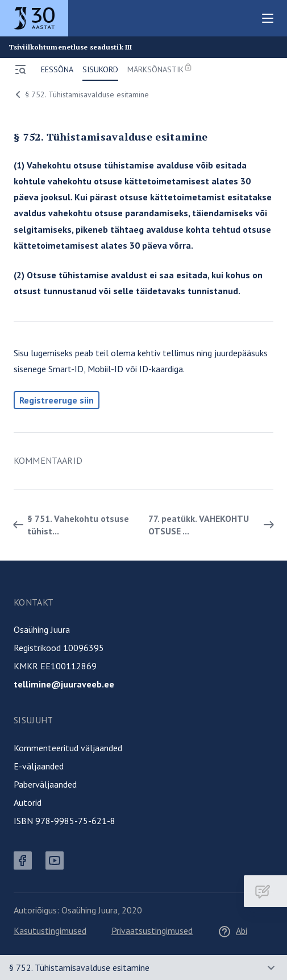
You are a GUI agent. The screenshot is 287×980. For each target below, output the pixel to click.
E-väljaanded (39, 766)
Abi (232, 930)
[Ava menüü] (20, 69)
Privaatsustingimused (152, 930)
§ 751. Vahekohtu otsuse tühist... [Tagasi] (69, 525)
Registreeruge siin (57, 400)
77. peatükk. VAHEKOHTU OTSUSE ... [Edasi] (213, 525)
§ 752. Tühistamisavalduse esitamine (80, 94)
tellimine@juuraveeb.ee (64, 684)
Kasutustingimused (50, 930)
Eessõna (57, 69)
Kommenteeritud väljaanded (68, 748)
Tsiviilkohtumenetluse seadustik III (70, 47)
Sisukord (100, 69)
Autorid (28, 802)
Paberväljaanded (45, 784)
